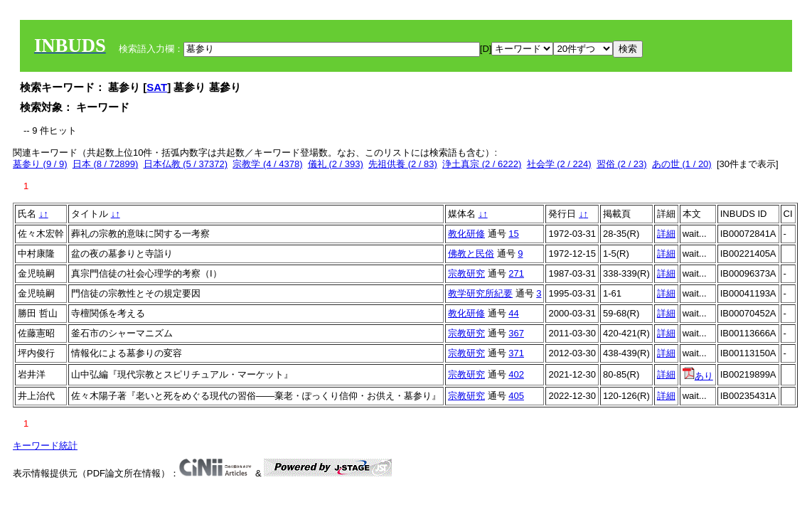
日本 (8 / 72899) (106, 164)
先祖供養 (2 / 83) (403, 164)
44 (513, 313)
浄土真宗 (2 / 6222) (482, 164)
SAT (157, 87)
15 (513, 234)
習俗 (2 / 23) (622, 164)
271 (516, 273)
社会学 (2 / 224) (559, 164)
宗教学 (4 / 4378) (267, 164)
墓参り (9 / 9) (40, 164)
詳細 (666, 234)
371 (516, 353)
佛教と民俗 (471, 254)
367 (516, 333)
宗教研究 (466, 273)
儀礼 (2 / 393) (336, 164)
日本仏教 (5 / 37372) (186, 164)
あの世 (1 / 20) (682, 164)
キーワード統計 (45, 446)
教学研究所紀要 (480, 293)
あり (698, 376)
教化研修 (466, 234)
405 (516, 396)
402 (516, 374)
